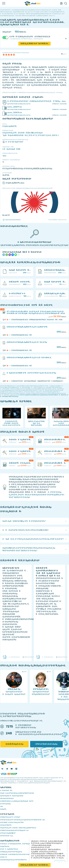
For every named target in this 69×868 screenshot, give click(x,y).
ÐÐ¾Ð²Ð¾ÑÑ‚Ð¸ (6, 790)
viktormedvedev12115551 (12, 220)
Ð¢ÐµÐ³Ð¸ (3, 809)
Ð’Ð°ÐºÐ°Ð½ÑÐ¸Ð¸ (7, 836)
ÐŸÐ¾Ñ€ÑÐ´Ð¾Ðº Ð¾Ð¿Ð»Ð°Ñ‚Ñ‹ (12, 822)
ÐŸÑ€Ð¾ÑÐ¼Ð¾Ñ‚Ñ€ (59, 104)
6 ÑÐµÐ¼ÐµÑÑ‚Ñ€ (11, 149)
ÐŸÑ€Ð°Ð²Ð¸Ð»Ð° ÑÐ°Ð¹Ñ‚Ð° (10, 817)
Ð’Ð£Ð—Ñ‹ (4, 857)
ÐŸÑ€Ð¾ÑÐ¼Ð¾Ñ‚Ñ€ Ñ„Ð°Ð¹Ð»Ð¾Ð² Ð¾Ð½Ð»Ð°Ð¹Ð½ (19, 854)
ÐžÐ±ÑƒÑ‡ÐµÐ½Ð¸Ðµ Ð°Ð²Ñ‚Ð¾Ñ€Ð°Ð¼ (13, 860)
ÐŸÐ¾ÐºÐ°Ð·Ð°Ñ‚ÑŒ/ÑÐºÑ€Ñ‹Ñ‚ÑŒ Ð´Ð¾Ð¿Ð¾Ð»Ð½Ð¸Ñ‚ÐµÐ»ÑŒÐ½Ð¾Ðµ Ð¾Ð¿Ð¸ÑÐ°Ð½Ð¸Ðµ (32, 93)
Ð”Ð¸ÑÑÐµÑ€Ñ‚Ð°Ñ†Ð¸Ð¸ (9, 849)
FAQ (2, 806)
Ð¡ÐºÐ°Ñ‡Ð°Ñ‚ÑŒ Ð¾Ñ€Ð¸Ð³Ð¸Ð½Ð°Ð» (19, 104)
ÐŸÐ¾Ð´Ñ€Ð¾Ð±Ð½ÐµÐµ (46, 744)
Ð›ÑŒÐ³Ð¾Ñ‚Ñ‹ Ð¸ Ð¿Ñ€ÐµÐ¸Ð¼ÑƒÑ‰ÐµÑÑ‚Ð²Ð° (17, 801)
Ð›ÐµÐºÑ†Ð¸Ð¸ (5, 846)
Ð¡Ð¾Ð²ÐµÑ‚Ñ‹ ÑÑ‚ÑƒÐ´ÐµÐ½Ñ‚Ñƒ (12, 796)
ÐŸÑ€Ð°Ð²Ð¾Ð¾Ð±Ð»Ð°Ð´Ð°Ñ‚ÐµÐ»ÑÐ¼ (14, 830)
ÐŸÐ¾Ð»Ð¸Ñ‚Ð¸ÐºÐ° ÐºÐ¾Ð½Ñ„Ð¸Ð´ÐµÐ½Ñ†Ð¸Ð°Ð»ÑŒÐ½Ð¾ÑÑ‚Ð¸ (23, 820)
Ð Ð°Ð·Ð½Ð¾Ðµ (6, 804)
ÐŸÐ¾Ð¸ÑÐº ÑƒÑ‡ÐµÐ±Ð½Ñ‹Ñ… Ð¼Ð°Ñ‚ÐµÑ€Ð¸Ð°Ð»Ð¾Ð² (20, 844)
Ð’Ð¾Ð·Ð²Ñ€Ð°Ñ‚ (6, 825)
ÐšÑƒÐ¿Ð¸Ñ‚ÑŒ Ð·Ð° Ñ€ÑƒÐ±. (35, 44)
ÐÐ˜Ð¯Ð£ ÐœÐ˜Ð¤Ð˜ (13, 142)
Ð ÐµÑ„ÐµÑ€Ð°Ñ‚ (10, 126)
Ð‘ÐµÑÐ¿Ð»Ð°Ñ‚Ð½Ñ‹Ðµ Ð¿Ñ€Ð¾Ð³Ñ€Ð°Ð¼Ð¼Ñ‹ (17, 793)
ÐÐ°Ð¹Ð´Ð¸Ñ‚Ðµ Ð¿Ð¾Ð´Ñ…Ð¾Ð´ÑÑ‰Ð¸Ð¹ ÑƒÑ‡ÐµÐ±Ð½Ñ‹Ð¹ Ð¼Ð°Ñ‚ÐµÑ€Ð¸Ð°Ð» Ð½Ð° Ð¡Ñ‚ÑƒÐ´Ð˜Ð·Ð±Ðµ (37, 495)
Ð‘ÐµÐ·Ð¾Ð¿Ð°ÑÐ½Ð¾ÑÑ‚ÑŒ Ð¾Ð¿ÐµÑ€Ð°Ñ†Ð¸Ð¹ (18, 828)
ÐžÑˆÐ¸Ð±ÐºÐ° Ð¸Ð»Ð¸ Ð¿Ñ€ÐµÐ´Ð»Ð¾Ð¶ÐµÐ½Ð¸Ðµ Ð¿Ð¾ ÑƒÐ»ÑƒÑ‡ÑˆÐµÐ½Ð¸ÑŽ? (27, 188)
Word (4, 156)
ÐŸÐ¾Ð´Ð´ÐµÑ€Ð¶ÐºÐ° (8, 833)
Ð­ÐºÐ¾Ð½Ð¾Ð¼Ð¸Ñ (7, 798)
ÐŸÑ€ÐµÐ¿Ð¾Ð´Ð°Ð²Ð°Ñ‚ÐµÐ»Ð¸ (11, 852)
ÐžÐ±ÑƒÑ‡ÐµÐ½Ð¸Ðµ (14, 744)
